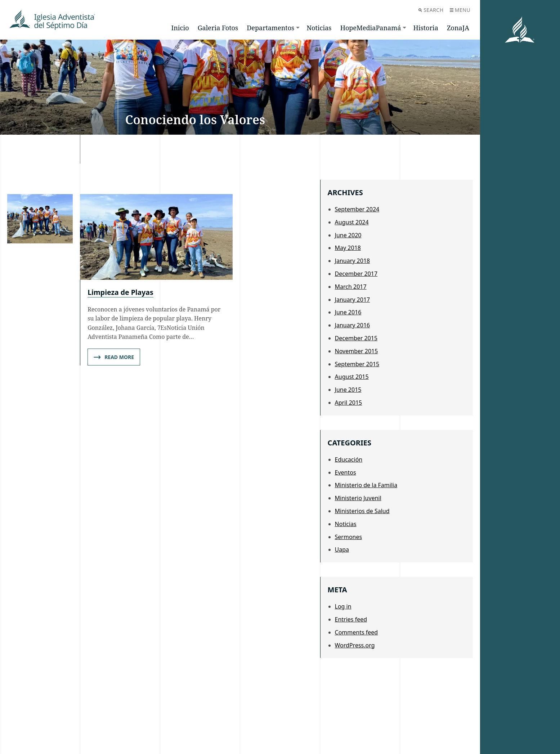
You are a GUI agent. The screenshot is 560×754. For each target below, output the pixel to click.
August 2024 (352, 222)
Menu (460, 10)
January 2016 (353, 325)
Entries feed (351, 619)
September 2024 (357, 209)
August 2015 (352, 377)
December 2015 (356, 338)
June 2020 (348, 235)
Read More (114, 358)
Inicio (180, 28)
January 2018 (353, 261)
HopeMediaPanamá (371, 28)
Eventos (346, 472)
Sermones (349, 537)
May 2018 (348, 248)
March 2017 (351, 287)
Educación (349, 459)
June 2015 (348, 390)
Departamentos (270, 28)
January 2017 (353, 300)
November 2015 (357, 351)
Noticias (319, 28)
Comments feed (357, 632)
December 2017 (356, 274)
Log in (343, 606)
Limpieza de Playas (121, 292)
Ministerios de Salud (362, 511)
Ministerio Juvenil (358, 498)
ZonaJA (458, 28)
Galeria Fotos (218, 28)
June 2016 (348, 312)
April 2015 (349, 403)
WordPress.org (355, 645)
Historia (426, 28)
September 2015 (357, 364)
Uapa (342, 549)
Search (431, 10)
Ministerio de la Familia (366, 485)
